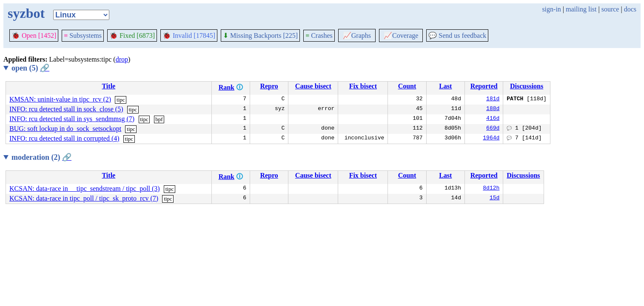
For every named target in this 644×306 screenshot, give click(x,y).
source (610, 9)
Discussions (527, 86)
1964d (491, 139)
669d (493, 129)
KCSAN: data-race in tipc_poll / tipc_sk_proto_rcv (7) (84, 198)
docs (630, 9)
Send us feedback (457, 35)
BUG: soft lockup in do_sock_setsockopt (65, 129)
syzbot (26, 13)
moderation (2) (41, 157)
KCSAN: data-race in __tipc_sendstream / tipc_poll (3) (85, 188)
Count (407, 86)
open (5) (30, 68)
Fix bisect (363, 86)
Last (445, 86)
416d (493, 119)
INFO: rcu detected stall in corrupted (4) (64, 138)
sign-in (551, 9)
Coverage (401, 35)
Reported (484, 86)
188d (493, 109)
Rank (227, 87)
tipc (121, 100)
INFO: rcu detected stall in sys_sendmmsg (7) (72, 119)
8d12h (491, 189)
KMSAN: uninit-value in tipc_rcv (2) (60, 99)
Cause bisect (313, 86)
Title (108, 86)
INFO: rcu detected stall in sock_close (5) (66, 109)
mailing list (581, 9)
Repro (269, 86)
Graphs (357, 35)
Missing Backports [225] (260, 35)
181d (493, 99)
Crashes (319, 35)
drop (122, 59)
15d (494, 198)
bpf (159, 119)
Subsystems (83, 35)
